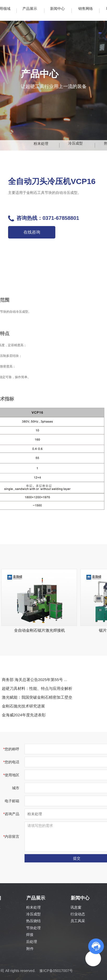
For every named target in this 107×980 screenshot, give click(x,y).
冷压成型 (33, 914)
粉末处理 (33, 907)
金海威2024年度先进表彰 (24, 715)
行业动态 (78, 914)
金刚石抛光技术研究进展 (23, 706)
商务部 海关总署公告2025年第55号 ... (35, 680)
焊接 (30, 935)
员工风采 (78, 921)
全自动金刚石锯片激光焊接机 (40, 630)
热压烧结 (33, 921)
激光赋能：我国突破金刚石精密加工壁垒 (37, 697)
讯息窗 (76, 907)
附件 (30, 949)
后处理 (32, 942)
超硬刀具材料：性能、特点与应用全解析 (37, 688)
